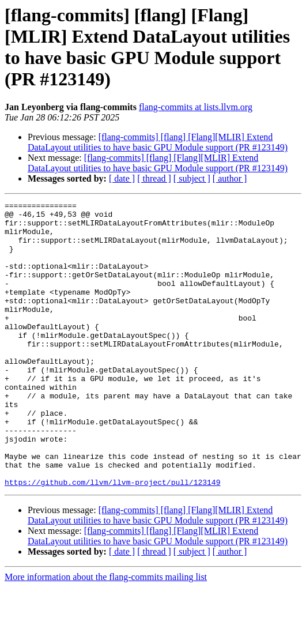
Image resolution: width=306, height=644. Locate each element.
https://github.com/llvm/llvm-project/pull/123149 (112, 539)
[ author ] (230, 178)
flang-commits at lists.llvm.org (196, 107)
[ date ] (122, 178)
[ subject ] (192, 178)
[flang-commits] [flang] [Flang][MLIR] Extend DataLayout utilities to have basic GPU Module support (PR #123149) (158, 142)
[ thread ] (154, 178)
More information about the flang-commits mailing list (106, 634)
